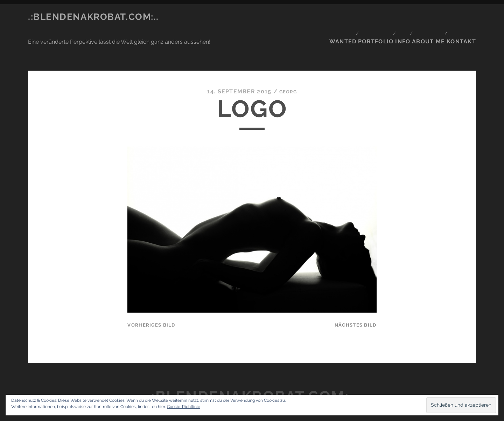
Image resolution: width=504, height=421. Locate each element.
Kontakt (464, 17)
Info (403, 17)
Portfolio (374, 17)
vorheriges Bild (151, 292)
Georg (288, 59)
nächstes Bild (356, 292)
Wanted (340, 17)
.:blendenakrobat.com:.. (93, 17)
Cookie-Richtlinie (184, 407)
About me (430, 17)
